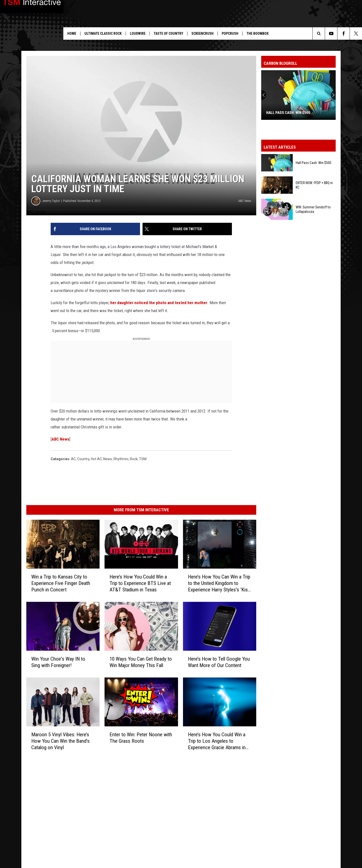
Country (83, 459)
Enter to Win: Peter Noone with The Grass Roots (141, 738)
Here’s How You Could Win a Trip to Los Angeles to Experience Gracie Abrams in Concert (217, 741)
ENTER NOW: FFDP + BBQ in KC (314, 185)
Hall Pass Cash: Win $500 (288, 113)
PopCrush (230, 33)
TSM (143, 459)
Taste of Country (168, 33)
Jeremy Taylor (51, 201)
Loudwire (138, 33)
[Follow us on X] (356, 33)
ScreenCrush (202, 33)
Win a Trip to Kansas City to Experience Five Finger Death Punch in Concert (61, 583)
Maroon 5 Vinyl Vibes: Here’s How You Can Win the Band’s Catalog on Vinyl (60, 741)
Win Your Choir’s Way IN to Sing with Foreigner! (58, 662)
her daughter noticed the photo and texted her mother (159, 303)
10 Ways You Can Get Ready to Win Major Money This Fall (141, 662)
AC (73, 459)
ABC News (60, 439)
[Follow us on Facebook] (344, 33)
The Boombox (258, 33)
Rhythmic (121, 459)
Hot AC (96, 459)
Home (72, 33)
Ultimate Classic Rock (103, 33)
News (108, 459)
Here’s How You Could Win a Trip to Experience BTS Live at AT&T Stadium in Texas (140, 583)
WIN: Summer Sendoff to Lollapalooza (313, 209)
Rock (134, 459)
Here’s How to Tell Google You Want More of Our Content (219, 662)
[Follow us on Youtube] (331, 33)
